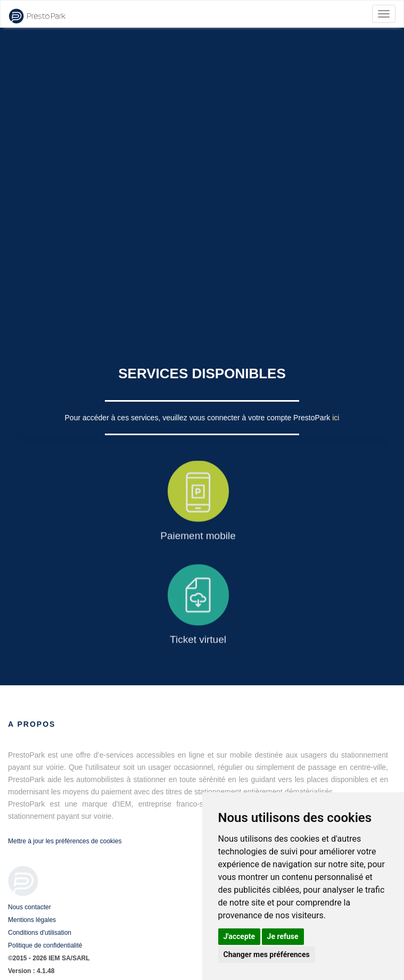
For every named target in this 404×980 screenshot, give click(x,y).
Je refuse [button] (283, 936)
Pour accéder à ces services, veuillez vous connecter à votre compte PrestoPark (199, 418)
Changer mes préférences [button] (267, 954)
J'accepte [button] (240, 936)
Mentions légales (32, 920)
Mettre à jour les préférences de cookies (65, 841)
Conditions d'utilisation (40, 933)
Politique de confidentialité (45, 945)
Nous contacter (30, 907)
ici (336, 418)
